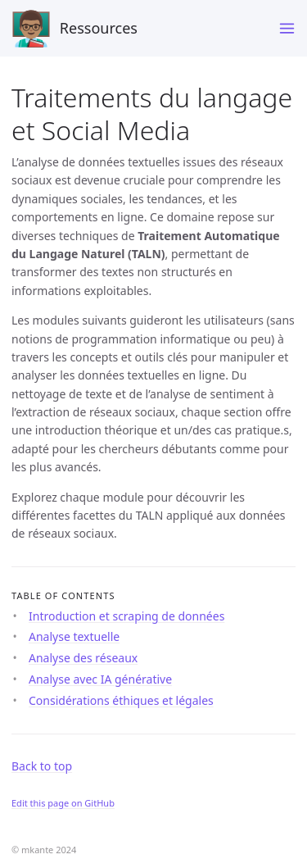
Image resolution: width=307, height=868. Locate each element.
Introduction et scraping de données (126, 616)
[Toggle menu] (287, 28)
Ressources (74, 29)
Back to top (42, 766)
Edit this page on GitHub (63, 803)
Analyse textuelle (74, 636)
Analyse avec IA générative (100, 679)
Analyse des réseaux (83, 658)
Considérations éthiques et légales (121, 700)
